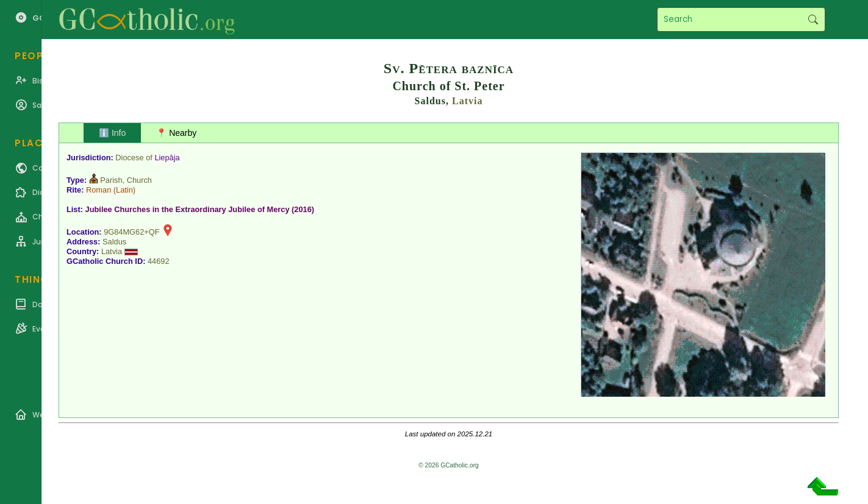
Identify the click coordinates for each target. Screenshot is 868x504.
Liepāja (167, 158)
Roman (99, 190)
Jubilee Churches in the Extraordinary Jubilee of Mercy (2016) (200, 209)
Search (813, 20)
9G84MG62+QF (131, 232)
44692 (159, 261)
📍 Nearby (176, 133)
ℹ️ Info (112, 133)
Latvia (467, 101)
